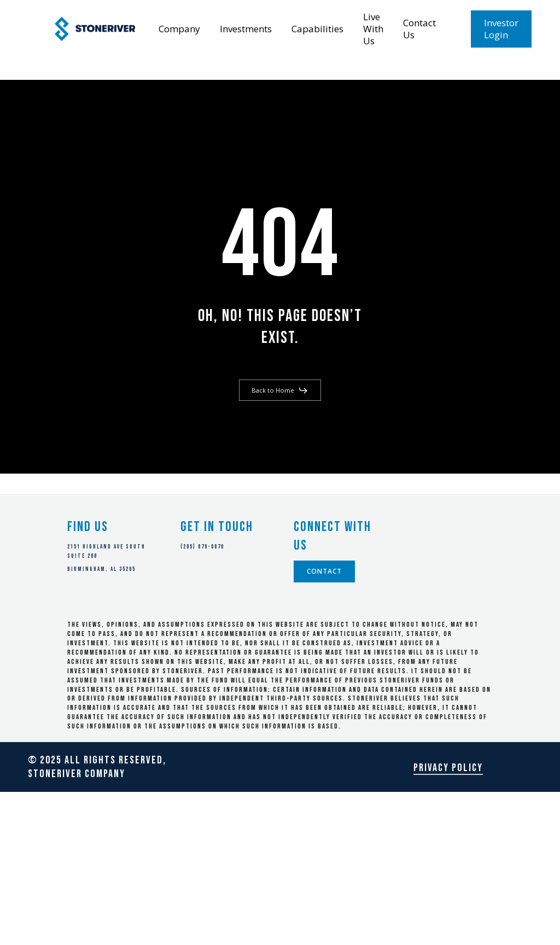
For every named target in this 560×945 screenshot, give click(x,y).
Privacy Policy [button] (448, 768)
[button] (280, 390)
